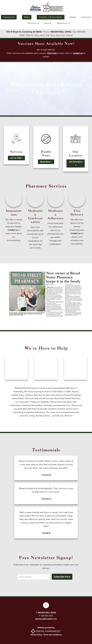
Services (33, 23)
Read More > (46, 162)
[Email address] (34, 577)
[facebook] (46, 605)
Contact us (13, 230)
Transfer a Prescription (51, 17)
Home (73, 17)
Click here (52, 53)
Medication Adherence (56, 215)
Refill (27, 17)
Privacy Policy (36, 635)
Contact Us (9, 17)
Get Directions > (76, 163)
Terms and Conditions (52, 635)
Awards (48, 23)
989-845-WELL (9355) (61, 32)
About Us (86, 17)
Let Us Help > (16, 158)
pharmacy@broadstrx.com (46, 619)
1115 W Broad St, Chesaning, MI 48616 (24, 32)
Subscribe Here (62, 577)
